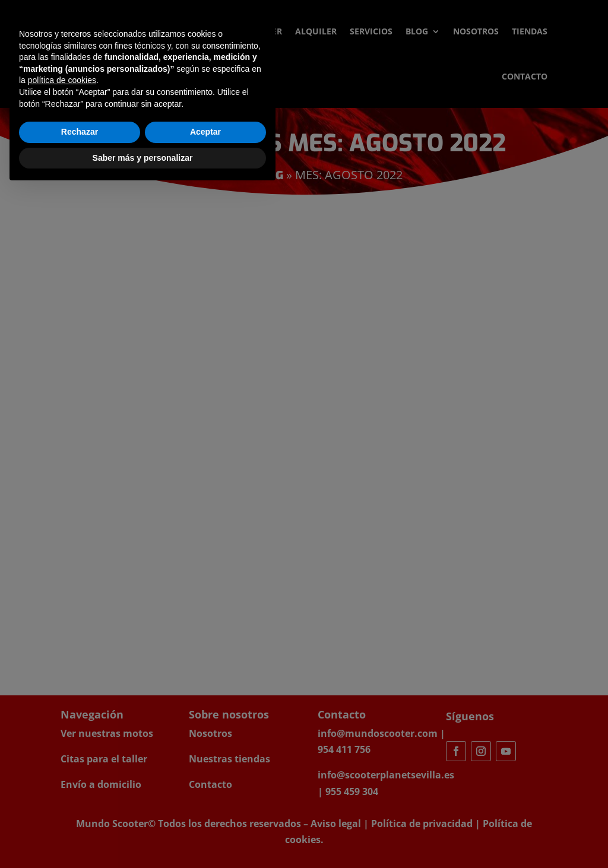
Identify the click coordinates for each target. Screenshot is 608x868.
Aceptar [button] (205, 810)
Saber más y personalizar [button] (143, 835)
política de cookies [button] (62, 758)
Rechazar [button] (80, 810)
